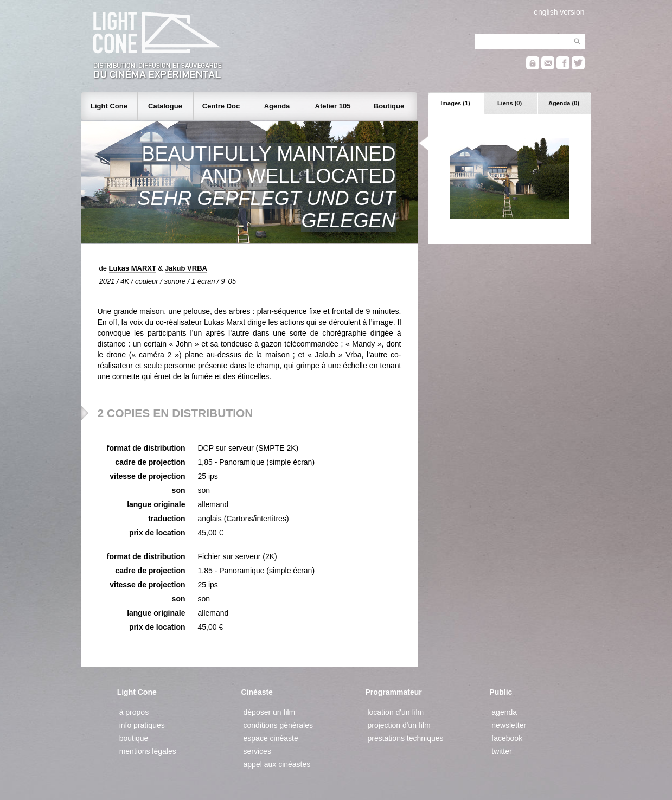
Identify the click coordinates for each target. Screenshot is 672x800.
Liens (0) (510, 103)
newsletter (509, 725)
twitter (501, 751)
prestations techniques (405, 738)
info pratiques (142, 725)
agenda (504, 712)
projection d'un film (399, 725)
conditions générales (278, 725)
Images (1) (455, 103)
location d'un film (395, 712)
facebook (507, 738)
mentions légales (148, 751)
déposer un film (270, 712)
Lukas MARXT (133, 268)
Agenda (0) (564, 103)
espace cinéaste (271, 738)
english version (559, 12)
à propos (134, 712)
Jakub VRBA (186, 268)
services (257, 751)
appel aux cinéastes (277, 764)
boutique (134, 738)
